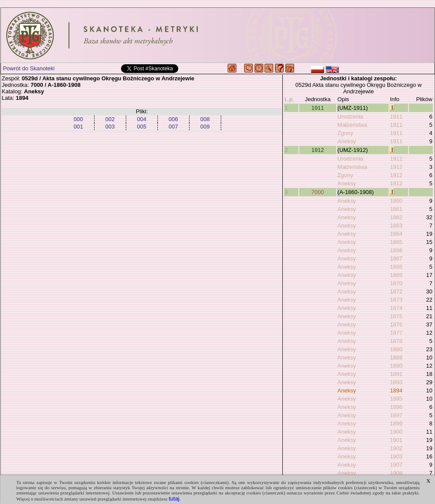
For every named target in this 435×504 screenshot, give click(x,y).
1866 (396, 250)
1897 (396, 415)
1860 (396, 201)
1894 (396, 390)
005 (142, 127)
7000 (318, 192)
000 (78, 119)
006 (173, 119)
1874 (396, 308)
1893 (396, 382)
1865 (396, 242)
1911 (318, 108)
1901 (396, 440)
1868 (396, 267)
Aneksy (347, 141)
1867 (396, 259)
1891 (396, 374)
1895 (396, 399)
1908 (396, 473)
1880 (396, 349)
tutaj (174, 499)
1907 (396, 465)
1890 (396, 366)
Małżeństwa (352, 125)
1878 (396, 341)
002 (110, 119)
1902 (396, 448)
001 (78, 127)
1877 (396, 333)
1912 (318, 150)
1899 (396, 423)
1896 (396, 407)
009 (205, 127)
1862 (396, 217)
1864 (396, 234)
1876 (396, 324)
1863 (396, 226)
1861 (396, 209)
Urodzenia (350, 117)
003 (110, 127)
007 (173, 127)
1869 (396, 275)
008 (205, 119)
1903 (396, 456)
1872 (396, 292)
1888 (396, 357)
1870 (396, 283)
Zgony (345, 133)
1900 (396, 432)
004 (142, 119)
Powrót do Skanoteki (29, 68)
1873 (396, 300)
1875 (396, 316)
